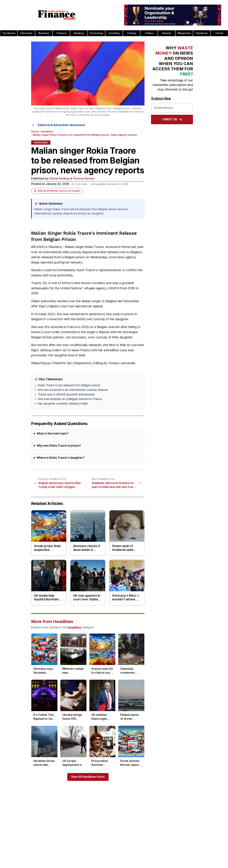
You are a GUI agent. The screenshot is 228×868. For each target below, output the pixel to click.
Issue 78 (54, 829)
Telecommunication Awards (200, 844)
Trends (219, 33)
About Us (9, 813)
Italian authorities (44, 301)
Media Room (101, 839)
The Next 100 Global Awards (200, 860)
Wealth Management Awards (200, 865)
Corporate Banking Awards (154, 865)
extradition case (115, 350)
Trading (132, 33)
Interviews (26, 33)
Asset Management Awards (155, 813)
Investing (114, 33)
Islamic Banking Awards (197, 823)
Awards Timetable (104, 818)
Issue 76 (54, 839)
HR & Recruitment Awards (199, 850)
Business (44, 33)
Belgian (70, 257)
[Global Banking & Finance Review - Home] (57, 15)
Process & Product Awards (199, 839)
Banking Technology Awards (155, 834)
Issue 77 (54, 834)
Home (35, 132)
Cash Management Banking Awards (159, 829)
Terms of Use (12, 844)
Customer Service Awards (154, 844)
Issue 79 (54, 823)
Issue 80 (54, 818)
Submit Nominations (105, 829)
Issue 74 (54, 850)
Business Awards (149, 823)
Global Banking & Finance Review (72, 179)
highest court (58, 306)
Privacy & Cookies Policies (19, 839)
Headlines (202, 33)
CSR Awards (146, 850)
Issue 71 (53, 865)
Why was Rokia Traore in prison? (59, 446)
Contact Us (10, 829)
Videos (149, 33)
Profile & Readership (15, 823)
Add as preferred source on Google (57, 191)
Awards (167, 33)
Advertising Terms (14, 850)
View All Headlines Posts (88, 777)
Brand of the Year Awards (153, 818)
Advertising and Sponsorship (20, 818)
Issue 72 (54, 860)
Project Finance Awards (198, 834)
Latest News (11, 834)
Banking (79, 33)
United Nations (71, 288)
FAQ (96, 844)
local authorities (61, 275)
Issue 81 (53, 813)
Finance (61, 33)
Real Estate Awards (195, 829)
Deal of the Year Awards (153, 855)
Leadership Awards (195, 818)
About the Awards (104, 813)
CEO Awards (146, 839)
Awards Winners (103, 823)
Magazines (184, 33)
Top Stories (9, 33)
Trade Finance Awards (197, 855)
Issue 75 (54, 844)
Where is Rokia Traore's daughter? (61, 458)
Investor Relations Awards (199, 813)
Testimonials (101, 834)
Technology (96, 33)
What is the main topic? (53, 434)
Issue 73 (54, 855)
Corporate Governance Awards (156, 860)
